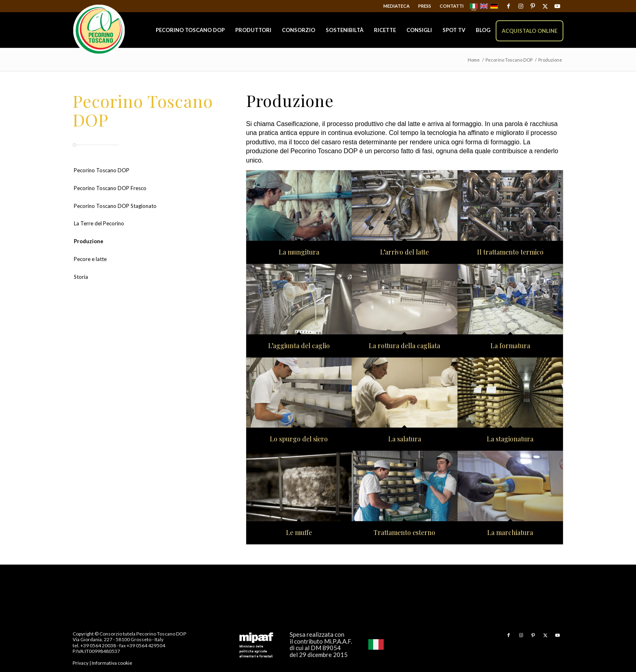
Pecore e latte (90, 259)
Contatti (452, 6)
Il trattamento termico (510, 252)
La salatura (405, 439)
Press (425, 6)
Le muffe (299, 533)
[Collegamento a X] (545, 6)
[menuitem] (397, 6)
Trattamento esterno (404, 533)
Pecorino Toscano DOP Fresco (110, 188)
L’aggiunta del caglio (299, 346)
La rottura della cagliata (404, 346)
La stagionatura (510, 439)
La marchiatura (510, 533)
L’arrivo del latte (404, 252)
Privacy (81, 663)
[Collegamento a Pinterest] (533, 6)
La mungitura (299, 252)
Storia (81, 277)
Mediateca (396, 6)
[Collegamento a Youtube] (557, 6)
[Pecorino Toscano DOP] (99, 31)
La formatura (510, 346)
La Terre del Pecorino (99, 223)
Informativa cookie (112, 663)
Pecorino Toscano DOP (102, 170)
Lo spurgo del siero (299, 439)
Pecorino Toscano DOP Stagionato (115, 206)
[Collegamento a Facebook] (508, 6)
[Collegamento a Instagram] (521, 6)
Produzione (89, 241)
